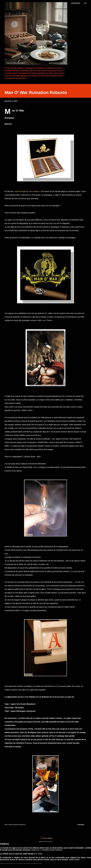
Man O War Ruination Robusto (15, 825)
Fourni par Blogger (45, 838)
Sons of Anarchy (21, 191)
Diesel (36, 191)
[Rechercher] (76, 3)
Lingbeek (51, 842)
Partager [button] (81, 825)
